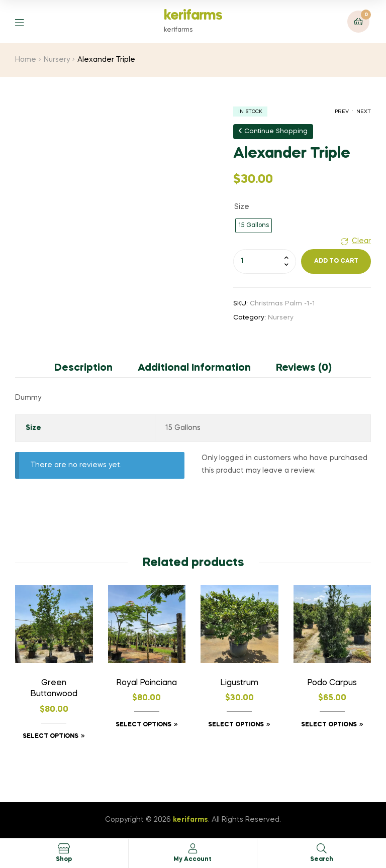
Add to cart (336, 261)
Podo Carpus (332, 683)
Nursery (57, 60)
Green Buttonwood (54, 689)
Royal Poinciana (147, 683)
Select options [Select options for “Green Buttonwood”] (51, 736)
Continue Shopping (273, 131)
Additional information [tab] (194, 368)
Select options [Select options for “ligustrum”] (236, 725)
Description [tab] (83, 368)
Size (242, 207)
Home (26, 60)
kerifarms (193, 16)
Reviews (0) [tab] (304, 368)
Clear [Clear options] (361, 241)
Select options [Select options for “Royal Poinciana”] (143, 725)
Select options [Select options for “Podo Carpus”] (329, 725)
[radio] (254, 226)
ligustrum (239, 683)
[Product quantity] (265, 261)
